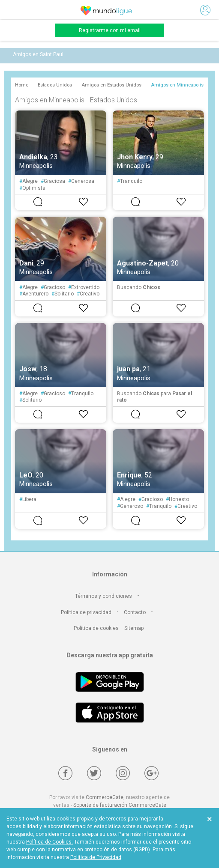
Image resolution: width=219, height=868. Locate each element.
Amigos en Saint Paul (38, 54)
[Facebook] (65, 773)
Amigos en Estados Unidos (111, 85)
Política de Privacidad (96, 857)
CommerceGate (105, 797)
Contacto (135, 612)
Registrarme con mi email (110, 30)
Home (22, 85)
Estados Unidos (55, 85)
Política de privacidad (86, 612)
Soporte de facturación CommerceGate (120, 805)
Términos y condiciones (103, 596)
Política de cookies (96, 628)
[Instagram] (123, 773)
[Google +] (151, 773)
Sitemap (134, 628)
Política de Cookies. (49, 842)
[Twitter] (94, 773)
